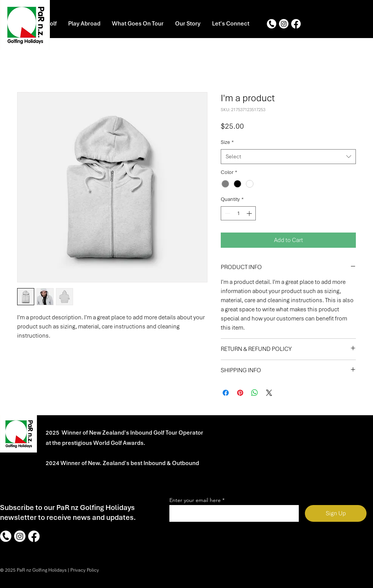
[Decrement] (227, 213)
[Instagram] (284, 24)
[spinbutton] (238, 213)
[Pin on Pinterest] (240, 393)
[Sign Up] (336, 513)
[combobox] (288, 157)
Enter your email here (195, 500)
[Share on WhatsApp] (255, 393)
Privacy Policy (85, 570)
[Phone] (272, 24)
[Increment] (250, 213)
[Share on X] (269, 393)
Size (227, 142)
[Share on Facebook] (226, 393)
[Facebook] (296, 24)
